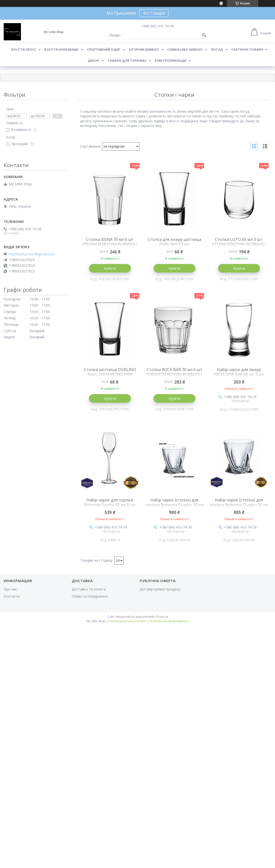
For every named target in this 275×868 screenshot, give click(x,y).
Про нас (10, 589)
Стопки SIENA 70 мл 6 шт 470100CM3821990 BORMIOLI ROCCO (110, 244)
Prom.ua (162, 617)
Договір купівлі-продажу (160, 589)
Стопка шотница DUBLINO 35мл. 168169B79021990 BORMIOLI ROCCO (110, 374)
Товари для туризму (127, 61)
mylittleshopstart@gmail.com (32, 254)
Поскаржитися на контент (128, 621)
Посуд (217, 49)
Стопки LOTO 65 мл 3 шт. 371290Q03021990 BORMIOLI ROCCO (239, 244)
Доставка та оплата (89, 589)
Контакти (12, 596)
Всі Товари (154, 13)
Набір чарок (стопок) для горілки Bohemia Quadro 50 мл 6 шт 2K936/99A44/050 (174, 505)
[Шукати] (204, 35)
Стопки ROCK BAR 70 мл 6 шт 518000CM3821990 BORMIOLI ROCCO (174, 374)
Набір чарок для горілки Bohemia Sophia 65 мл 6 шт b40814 (110, 505)
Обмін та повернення (90, 596)
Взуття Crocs (24, 49)
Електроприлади (171, 61)
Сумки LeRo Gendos (185, 49)
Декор (93, 61)
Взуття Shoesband (61, 49)
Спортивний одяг (104, 49)
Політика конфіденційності (169, 621)
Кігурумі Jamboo (144, 49)
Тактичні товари (247, 49)
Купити (110, 268)
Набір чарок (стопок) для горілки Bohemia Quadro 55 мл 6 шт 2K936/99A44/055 (239, 505)
